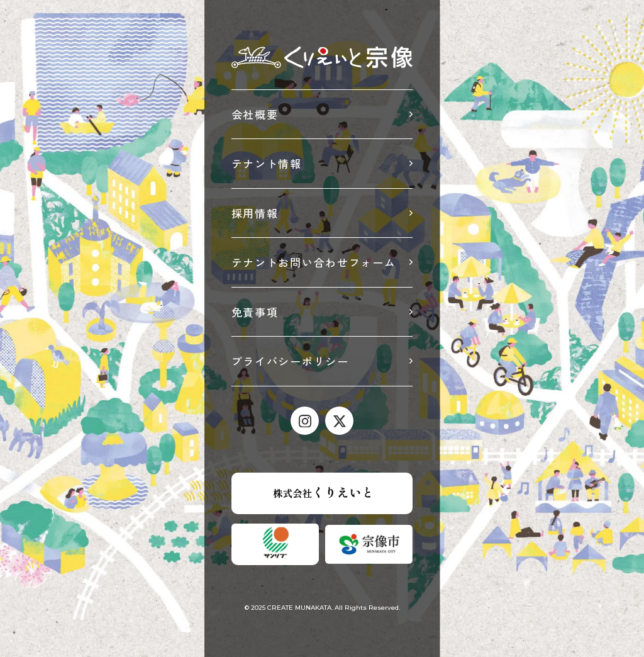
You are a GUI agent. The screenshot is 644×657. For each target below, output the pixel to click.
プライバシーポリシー (290, 361)
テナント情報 (267, 163)
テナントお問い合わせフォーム (314, 262)
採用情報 (255, 213)
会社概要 (255, 114)
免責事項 (255, 312)
